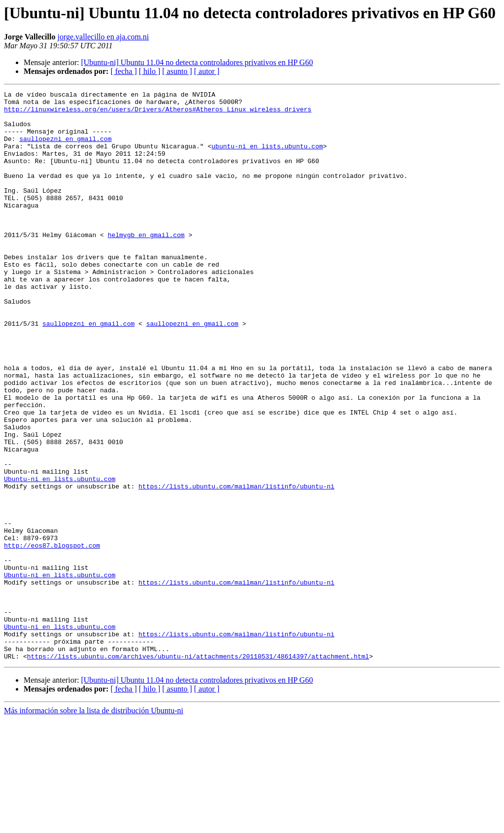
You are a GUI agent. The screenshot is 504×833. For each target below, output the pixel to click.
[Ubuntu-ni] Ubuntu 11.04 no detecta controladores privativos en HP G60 (197, 62)
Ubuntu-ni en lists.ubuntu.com (60, 557)
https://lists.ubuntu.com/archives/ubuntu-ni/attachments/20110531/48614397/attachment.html (198, 770)
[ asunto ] (177, 71)
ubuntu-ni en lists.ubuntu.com (267, 158)
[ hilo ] (150, 71)
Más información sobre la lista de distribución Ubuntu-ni (94, 824)
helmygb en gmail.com (146, 264)
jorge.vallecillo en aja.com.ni (103, 37)
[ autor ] (207, 71)
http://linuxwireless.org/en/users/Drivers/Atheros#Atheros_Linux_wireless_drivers (158, 113)
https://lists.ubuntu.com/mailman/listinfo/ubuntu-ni (236, 566)
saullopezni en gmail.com (65, 149)
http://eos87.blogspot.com (52, 637)
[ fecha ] (123, 71)
